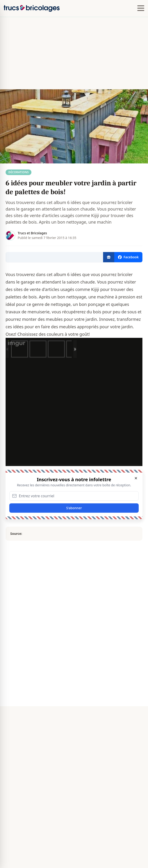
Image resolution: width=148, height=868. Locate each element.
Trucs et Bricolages (32, 233)
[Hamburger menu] (141, 8)
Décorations (18, 172)
